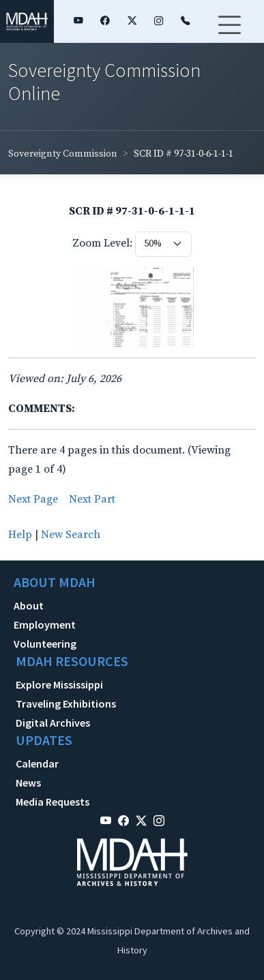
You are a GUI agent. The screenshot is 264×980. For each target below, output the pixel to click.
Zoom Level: (102, 243)
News (28, 783)
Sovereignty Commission (63, 154)
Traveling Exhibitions (66, 704)
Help (20, 535)
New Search (71, 535)
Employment (45, 625)
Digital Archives (53, 723)
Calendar (37, 763)
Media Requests (53, 802)
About (29, 605)
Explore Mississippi (59, 684)
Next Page (33, 499)
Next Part (92, 499)
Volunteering (45, 644)
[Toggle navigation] (229, 33)
